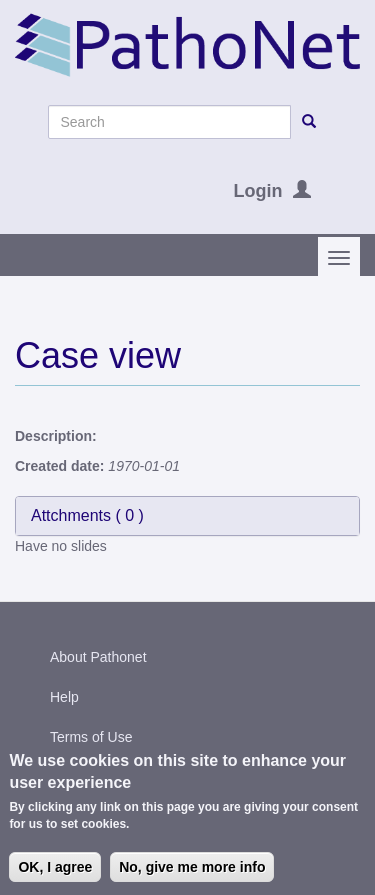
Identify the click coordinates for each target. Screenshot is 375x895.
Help (64, 697)
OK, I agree (55, 872)
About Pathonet (98, 657)
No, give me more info (192, 872)
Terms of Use (91, 737)
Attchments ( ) (87, 515)
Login (258, 191)
